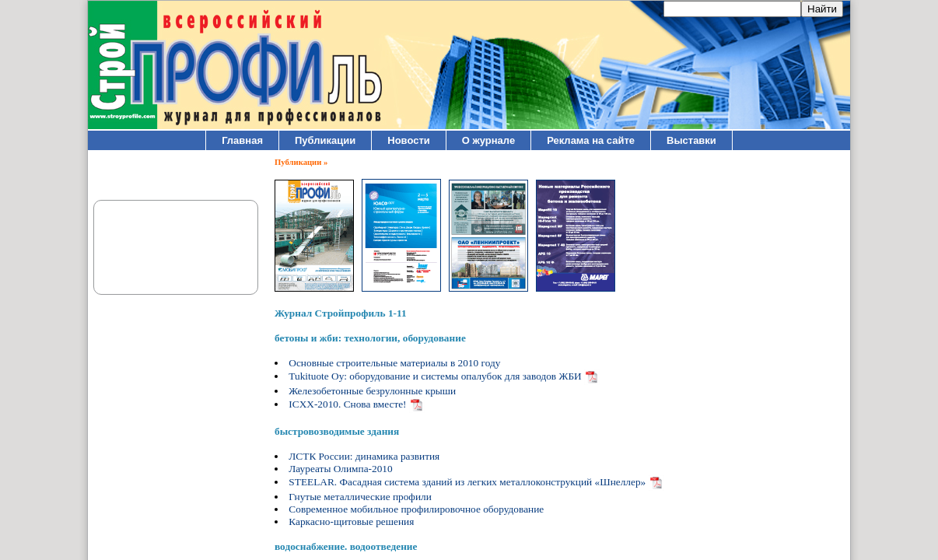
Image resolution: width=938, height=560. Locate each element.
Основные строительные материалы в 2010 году (394, 363)
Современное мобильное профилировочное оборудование (416, 509)
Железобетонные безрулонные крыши (372, 391)
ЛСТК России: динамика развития (364, 456)
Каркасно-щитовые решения (351, 521)
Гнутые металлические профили (360, 497)
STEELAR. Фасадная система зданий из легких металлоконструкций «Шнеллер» (467, 482)
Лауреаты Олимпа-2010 (340, 469)
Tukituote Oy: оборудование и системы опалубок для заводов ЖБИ (435, 376)
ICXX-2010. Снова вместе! (347, 404)
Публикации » (301, 162)
